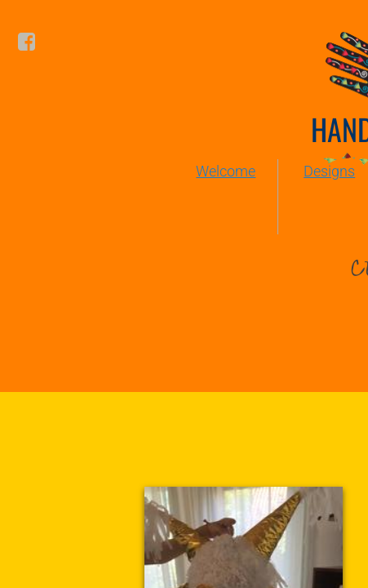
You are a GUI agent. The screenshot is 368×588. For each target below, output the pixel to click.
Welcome (226, 171)
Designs (329, 171)
